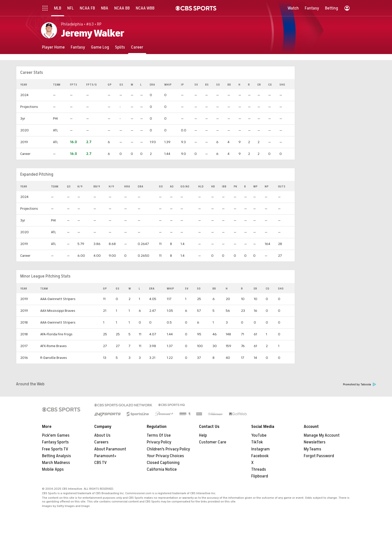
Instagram (260, 449)
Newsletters (315, 442)
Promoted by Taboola (359, 384)
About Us (102, 435)
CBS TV (100, 463)
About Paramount (110, 449)
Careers (101, 442)
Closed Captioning (163, 463)
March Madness (56, 463)
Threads (259, 469)
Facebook (260, 456)
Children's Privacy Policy (168, 449)
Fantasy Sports (55, 442)
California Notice (162, 469)
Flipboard (260, 476)
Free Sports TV (55, 449)
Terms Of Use (159, 435)
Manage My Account (322, 435)
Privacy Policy (159, 442)
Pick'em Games (56, 435)
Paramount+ (105, 456)
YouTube (259, 435)
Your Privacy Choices (165, 456)
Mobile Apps (53, 469)
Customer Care (213, 442)
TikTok (257, 442)
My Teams (312, 449)
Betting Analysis (56, 456)
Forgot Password (319, 456)
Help (203, 435)
